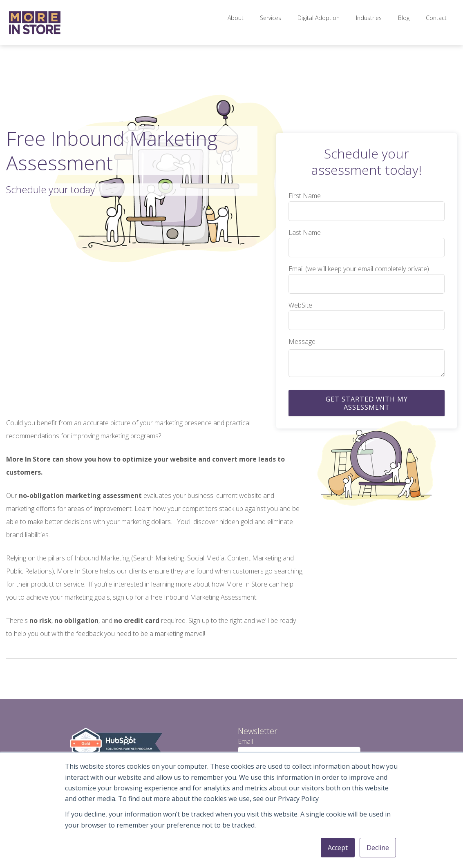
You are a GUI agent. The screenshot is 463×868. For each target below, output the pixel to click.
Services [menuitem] (271, 18)
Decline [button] (378, 848)
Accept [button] (338, 848)
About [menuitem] (236, 18)
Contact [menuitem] (436, 18)
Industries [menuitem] (369, 18)
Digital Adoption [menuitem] (319, 18)
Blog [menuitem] (404, 18)
